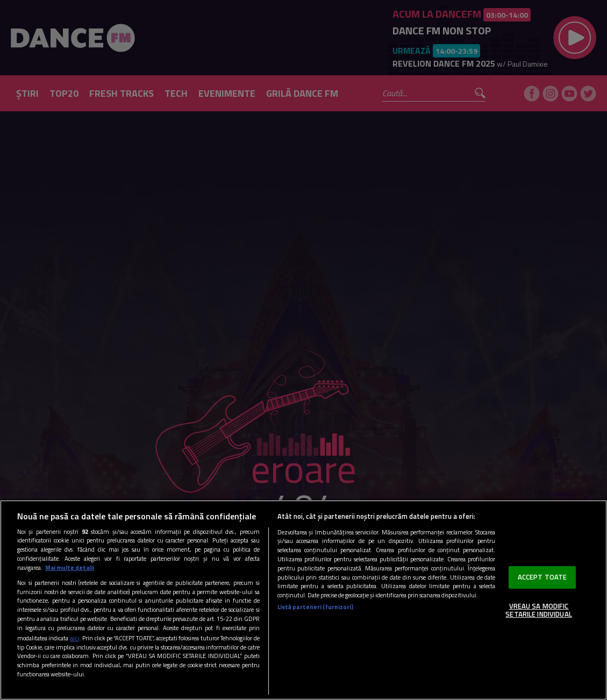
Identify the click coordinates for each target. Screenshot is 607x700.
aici (75, 638)
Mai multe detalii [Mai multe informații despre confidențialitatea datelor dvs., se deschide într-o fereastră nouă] (70, 567)
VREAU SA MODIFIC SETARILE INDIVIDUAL (538, 610)
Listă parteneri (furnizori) (315, 607)
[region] (303, 600)
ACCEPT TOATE (542, 577)
